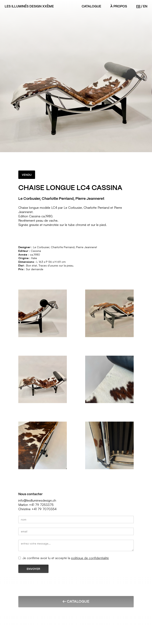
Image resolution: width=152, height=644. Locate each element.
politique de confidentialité (90, 558)
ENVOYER (33, 569)
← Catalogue (76, 601)
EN (145, 6)
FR (138, 6)
